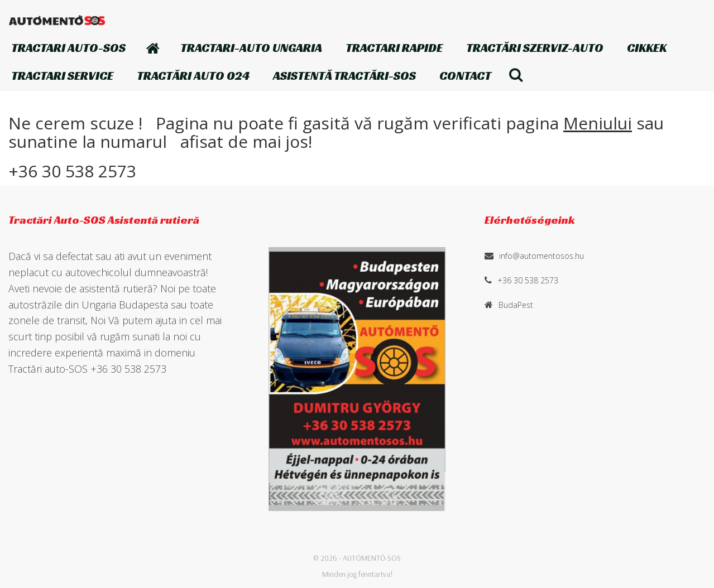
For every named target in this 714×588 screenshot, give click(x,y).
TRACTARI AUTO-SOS (68, 48)
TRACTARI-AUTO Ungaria (251, 48)
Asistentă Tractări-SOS (344, 76)
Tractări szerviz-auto (535, 48)
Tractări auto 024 (193, 76)
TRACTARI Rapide (394, 48)
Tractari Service (62, 76)
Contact (465, 76)
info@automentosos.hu (542, 256)
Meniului (598, 123)
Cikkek (647, 48)
